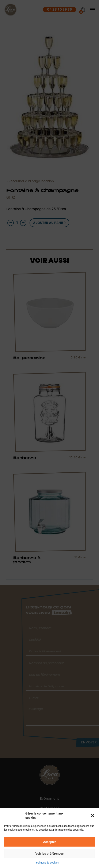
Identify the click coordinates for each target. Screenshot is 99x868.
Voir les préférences (50, 854)
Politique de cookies (47, 863)
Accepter (49, 842)
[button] (93, 816)
